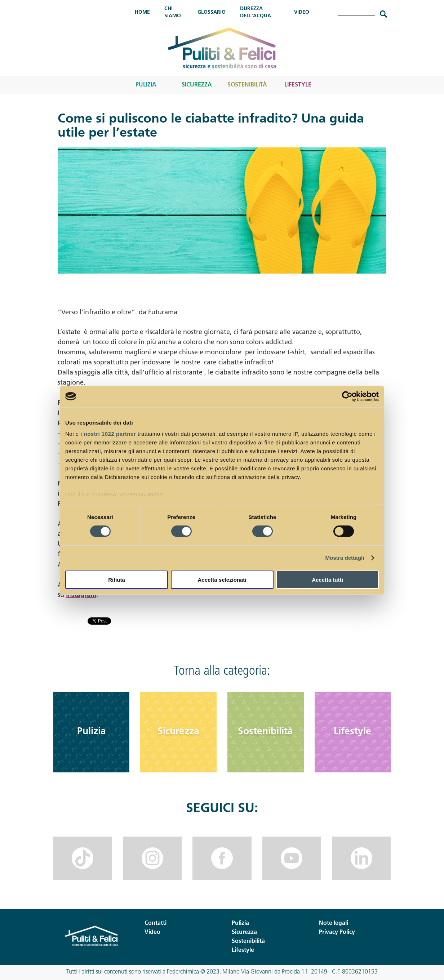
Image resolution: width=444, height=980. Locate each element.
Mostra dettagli (345, 558)
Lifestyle (298, 85)
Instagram (81, 595)
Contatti (156, 923)
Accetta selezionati (222, 580)
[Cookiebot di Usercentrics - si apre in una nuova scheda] (347, 396)
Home (142, 12)
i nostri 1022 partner (108, 434)
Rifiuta (117, 580)
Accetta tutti (327, 580)
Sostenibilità (247, 85)
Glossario (212, 12)
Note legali (334, 923)
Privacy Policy (337, 932)
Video (302, 12)
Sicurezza (197, 85)
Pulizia (146, 85)
